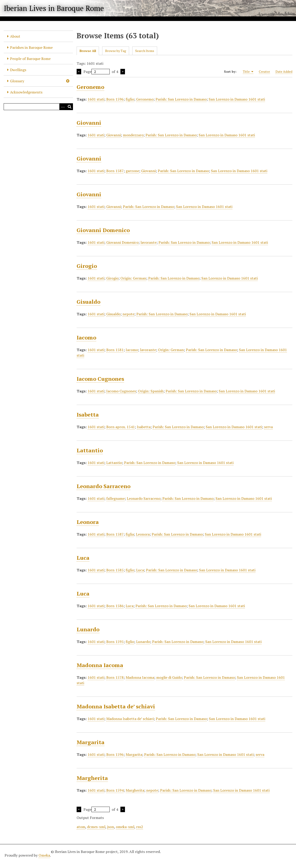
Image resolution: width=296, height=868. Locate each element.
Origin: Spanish (151, 391)
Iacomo (86, 337)
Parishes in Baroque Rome (31, 47)
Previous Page (79, 72)
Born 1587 (115, 171)
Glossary (17, 81)
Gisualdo (88, 302)
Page (97, 72)
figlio (130, 99)
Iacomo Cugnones (100, 379)
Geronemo (90, 87)
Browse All (88, 51)
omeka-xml (125, 827)
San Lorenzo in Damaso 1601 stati (237, 99)
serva (268, 427)
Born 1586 (115, 606)
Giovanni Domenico (103, 230)
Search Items (145, 51)
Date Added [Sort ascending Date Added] (284, 71)
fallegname (116, 498)
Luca (83, 558)
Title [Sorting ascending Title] (248, 72)
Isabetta (88, 415)
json (111, 827)
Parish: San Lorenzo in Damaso (181, 99)
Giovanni (89, 123)
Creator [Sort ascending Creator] (264, 71)
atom (81, 827)
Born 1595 (115, 642)
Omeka (44, 855)
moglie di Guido (169, 677)
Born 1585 (115, 570)
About (15, 36)
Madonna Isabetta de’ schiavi (116, 706)
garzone (132, 171)
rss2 (140, 827)
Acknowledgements (26, 92)
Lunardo (88, 629)
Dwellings (18, 70)
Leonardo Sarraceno (104, 486)
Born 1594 (115, 790)
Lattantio (90, 450)
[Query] (38, 107)
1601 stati (96, 99)
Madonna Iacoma (100, 665)
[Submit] (70, 107)
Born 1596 (115, 99)
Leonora (88, 522)
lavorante (148, 242)
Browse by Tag (116, 51)
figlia (130, 534)
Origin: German (133, 278)
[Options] (63, 107)
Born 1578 (115, 677)
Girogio (87, 266)
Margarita (91, 742)
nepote (128, 314)
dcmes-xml (96, 827)
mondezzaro (133, 135)
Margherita (92, 778)
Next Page (123, 72)
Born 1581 (115, 350)
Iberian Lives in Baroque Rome (54, 8)
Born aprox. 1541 (121, 427)
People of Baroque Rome (30, 59)
